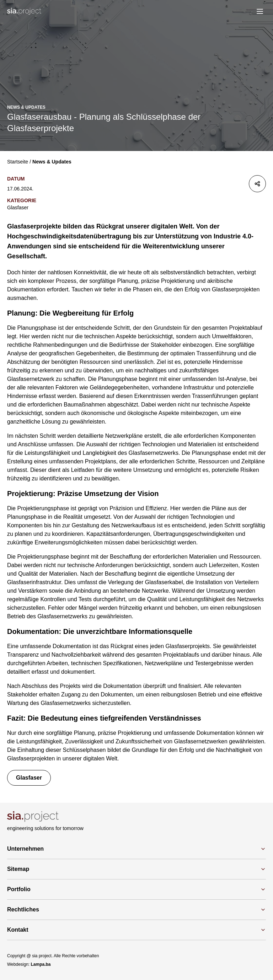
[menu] (260, 11)
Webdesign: (29, 964)
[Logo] (24, 11)
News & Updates (52, 162)
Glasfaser (18, 208)
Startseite (18, 162)
